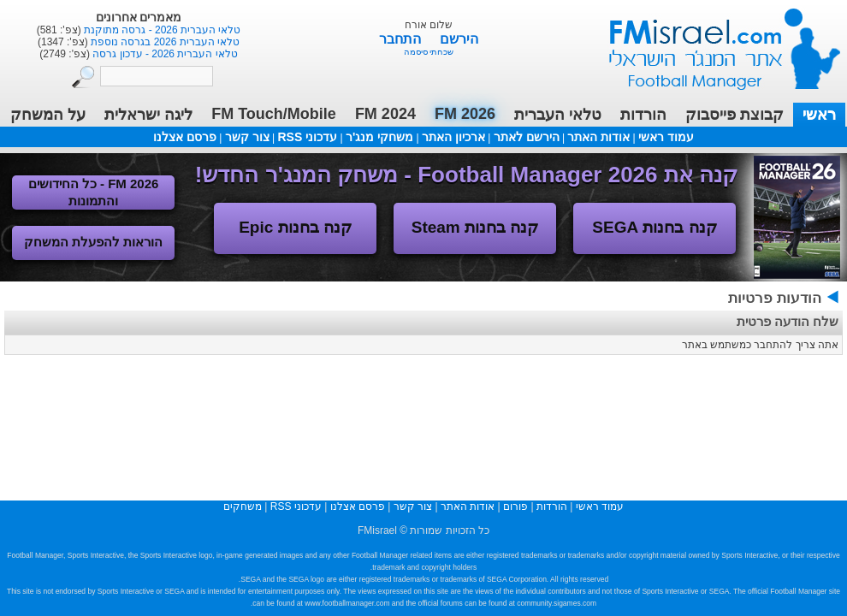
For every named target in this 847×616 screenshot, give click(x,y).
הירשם (459, 39)
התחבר (402, 39)
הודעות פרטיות (775, 298)
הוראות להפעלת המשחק (93, 242)
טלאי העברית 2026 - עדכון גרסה (164, 54)
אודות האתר (598, 137)
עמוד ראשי (714, 42)
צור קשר (247, 137)
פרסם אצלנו (185, 137)
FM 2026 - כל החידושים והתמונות (94, 192)
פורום (515, 506)
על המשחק (48, 115)
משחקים (243, 506)
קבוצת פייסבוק (734, 115)
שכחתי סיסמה (429, 52)
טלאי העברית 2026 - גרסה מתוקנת (161, 30)
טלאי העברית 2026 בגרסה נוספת (164, 42)
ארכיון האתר (453, 137)
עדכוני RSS (307, 137)
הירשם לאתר (527, 137)
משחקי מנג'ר (379, 137)
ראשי (819, 115)
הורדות (643, 115)
